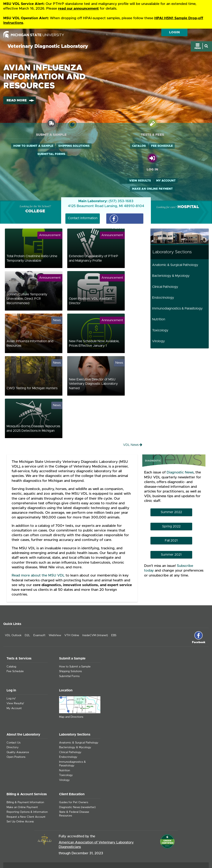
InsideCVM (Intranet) (95, 608)
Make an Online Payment (176, 155)
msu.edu (161, 853)
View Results (164, 146)
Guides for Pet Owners (74, 776)
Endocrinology (163, 271)
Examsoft (39, 608)
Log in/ (11, 672)
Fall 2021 (171, 514)
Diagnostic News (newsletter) (77, 780)
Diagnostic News (180, 446)
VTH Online (72, 608)
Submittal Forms (36, 163)
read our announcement (78, 9)
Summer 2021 (171, 528)
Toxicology (160, 303)
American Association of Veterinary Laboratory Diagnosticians (96, 818)
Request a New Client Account (26, 790)
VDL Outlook (13, 608)
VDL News (133, 418)
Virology (158, 314)
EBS (114, 608)
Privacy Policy (175, 847)
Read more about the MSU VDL (38, 549)
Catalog (93, 146)
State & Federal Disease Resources (74, 787)
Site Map (159, 847)
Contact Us (13, 716)
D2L (27, 608)
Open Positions (16, 730)
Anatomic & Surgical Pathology (175, 238)
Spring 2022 (171, 499)
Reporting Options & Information (27, 785)
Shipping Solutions (36, 155)
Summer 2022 (171, 485)
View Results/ (15, 676)
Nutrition (159, 293)
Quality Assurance (18, 725)
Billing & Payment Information (25, 776)
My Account (189, 146)
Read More (17, 101)
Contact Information (83, 191)
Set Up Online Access (20, 795)
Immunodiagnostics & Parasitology (177, 281)
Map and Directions (71, 690)
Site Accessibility (195, 847)
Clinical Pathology (165, 260)
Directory (13, 721)
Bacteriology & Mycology (171, 249)
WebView (55, 608)
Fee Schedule (116, 146)
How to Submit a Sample (36, 146)
